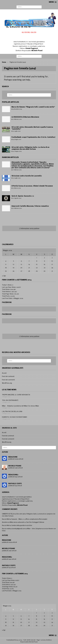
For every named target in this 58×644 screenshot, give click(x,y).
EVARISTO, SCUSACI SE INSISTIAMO (15, 417)
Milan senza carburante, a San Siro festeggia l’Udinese (27, 522)
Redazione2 (13, 475)
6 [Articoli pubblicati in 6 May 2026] (21, 261)
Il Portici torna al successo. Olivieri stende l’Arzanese (32, 186)
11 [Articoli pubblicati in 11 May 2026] (6, 264)
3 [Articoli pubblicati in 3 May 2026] (52, 258)
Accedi (4, 373)
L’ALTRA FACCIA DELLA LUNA (12, 412)
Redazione (13, 457)
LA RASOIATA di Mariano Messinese (25, 117)
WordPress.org (7, 383)
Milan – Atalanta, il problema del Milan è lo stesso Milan (20, 406)
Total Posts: (6, 296)
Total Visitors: (7, 292)
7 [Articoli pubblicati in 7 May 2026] (29, 261)
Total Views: (6, 289)
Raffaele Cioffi (15, 484)
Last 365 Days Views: (9, 287)
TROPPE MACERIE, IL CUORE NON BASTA (16, 395)
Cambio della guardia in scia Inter (22, 526)
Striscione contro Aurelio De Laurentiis (27, 176)
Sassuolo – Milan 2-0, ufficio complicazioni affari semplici (29, 519)
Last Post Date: (7, 298)
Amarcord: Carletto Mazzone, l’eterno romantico (30, 206)
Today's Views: (7, 285)
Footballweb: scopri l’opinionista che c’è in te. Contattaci (33, 137)
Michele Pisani (15, 466)
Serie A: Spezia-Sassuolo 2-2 (23, 196)
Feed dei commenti (8, 380)
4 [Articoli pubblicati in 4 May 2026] (6, 261)
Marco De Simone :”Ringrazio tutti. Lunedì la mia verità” (33, 107)
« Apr (4, 276)
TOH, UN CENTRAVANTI (10, 400)
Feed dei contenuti (8, 376)
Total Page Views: (8, 294)
